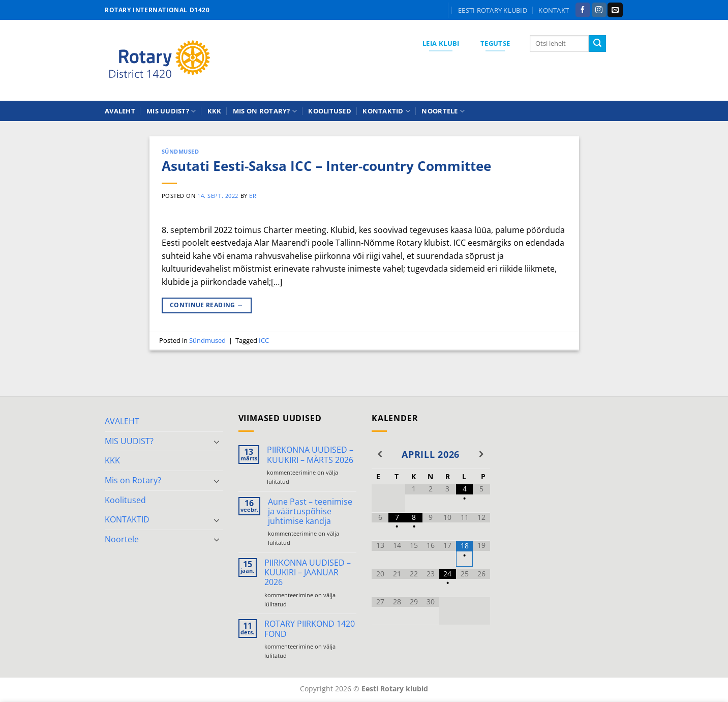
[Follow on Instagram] (599, 10)
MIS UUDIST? (171, 111)
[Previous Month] (380, 454)
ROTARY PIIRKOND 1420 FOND (310, 629)
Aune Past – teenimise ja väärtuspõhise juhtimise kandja (310, 512)
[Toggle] (217, 442)
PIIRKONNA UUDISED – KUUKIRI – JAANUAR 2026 (308, 573)
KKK (215, 111)
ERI (254, 196)
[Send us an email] (615, 10)
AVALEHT (120, 111)
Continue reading (207, 305)
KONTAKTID (386, 111)
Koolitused (330, 111)
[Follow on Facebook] (583, 10)
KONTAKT (554, 10)
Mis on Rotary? (265, 111)
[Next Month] (481, 454)
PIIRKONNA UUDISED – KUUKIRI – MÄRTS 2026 (310, 455)
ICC (264, 340)
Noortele (443, 111)
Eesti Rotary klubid (493, 10)
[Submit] (597, 44)
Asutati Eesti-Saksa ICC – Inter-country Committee (326, 166)
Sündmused (180, 151)
